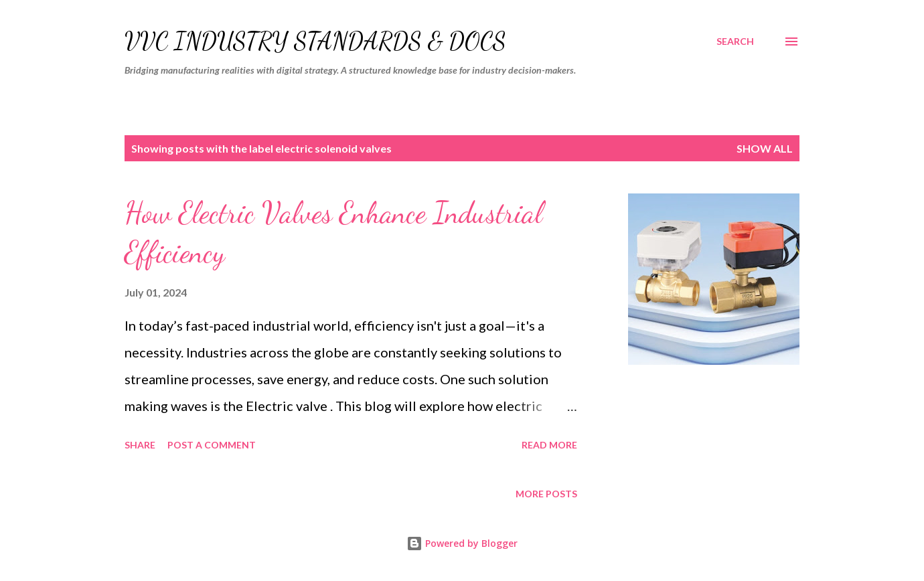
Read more (549, 445)
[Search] (735, 41)
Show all (765, 148)
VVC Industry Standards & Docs (315, 41)
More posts (546, 494)
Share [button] (140, 445)
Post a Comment (212, 445)
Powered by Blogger (462, 543)
